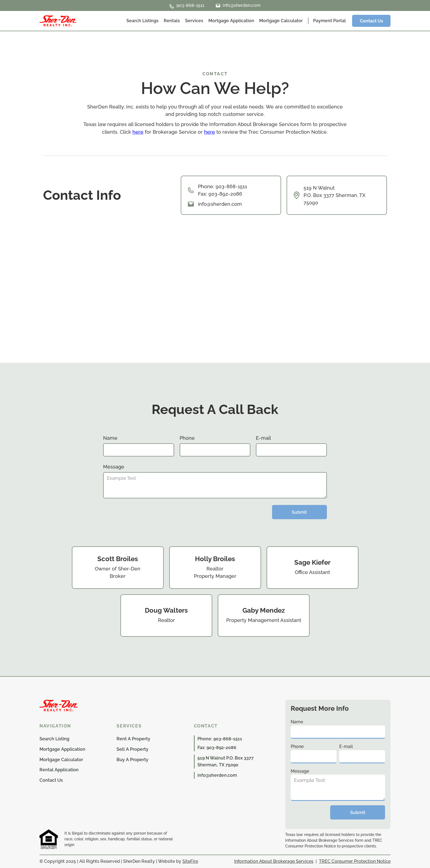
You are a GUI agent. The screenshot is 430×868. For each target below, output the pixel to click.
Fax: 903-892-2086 (217, 748)
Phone (187, 438)
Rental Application (59, 770)
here (138, 132)
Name (110, 438)
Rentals (172, 21)
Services (194, 21)
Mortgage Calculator (281, 21)
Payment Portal (329, 21)
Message (114, 467)
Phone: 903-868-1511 (223, 186)
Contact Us (371, 21)
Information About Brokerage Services (274, 861)
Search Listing (54, 739)
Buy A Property (132, 760)
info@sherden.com (220, 204)
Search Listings (142, 21)
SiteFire (190, 861)
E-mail (263, 438)
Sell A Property (132, 749)
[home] (58, 21)
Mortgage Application (231, 21)
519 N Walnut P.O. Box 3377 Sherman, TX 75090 (334, 195)
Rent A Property (133, 739)
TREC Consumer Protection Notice (355, 861)
